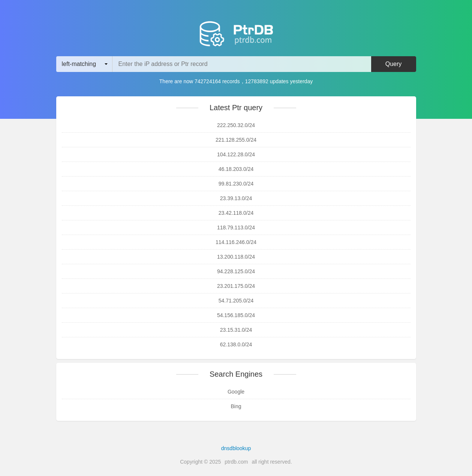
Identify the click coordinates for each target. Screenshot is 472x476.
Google (236, 392)
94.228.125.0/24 (236, 271)
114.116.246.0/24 (236, 242)
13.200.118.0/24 (236, 257)
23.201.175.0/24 (236, 286)
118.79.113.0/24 (236, 228)
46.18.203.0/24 (236, 169)
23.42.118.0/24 (236, 213)
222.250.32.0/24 (236, 125)
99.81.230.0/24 (236, 184)
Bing (236, 406)
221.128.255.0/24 (236, 140)
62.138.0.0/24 (236, 344)
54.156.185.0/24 (236, 315)
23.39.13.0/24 (236, 198)
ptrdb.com (236, 462)
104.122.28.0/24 (236, 154)
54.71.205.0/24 (236, 301)
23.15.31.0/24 (236, 330)
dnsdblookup (236, 448)
